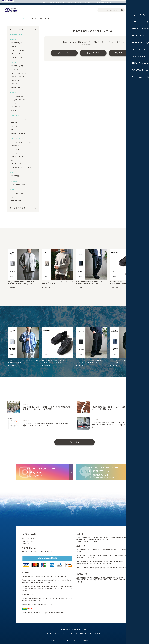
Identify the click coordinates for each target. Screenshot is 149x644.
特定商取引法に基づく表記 (84, 633)
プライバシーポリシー (67, 633)
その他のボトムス (18, 110)
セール (14, 197)
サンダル (14, 123)
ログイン (129, 10)
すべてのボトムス (17, 96)
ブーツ (14, 130)
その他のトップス (18, 88)
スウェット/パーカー (19, 77)
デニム (14, 103)
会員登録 (121, 10)
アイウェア (15, 146)
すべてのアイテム (16, 34)
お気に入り (76, 629)
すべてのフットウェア (19, 119)
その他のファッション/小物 (21, 167)
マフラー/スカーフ (18, 164)
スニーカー (15, 126)
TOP (9, 18)
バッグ (14, 160)
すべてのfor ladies (18, 185)
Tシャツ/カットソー (19, 70)
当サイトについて (53, 633)
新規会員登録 (65, 629)
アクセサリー (16, 149)
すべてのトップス (17, 66)
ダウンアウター (17, 54)
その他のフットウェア (19, 134)
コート (14, 47)
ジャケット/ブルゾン (19, 50)
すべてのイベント (17, 193)
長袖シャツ (15, 80)
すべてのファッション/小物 (21, 142)
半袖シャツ (15, 84)
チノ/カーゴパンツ (18, 100)
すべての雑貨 (16, 176)
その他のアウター (18, 57)
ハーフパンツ (16, 107)
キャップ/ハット (17, 157)
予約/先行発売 (16, 201)
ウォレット (15, 153)
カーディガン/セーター (20, 73)
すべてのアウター (17, 43)
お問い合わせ (98, 633)
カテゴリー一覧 (19, 18)
